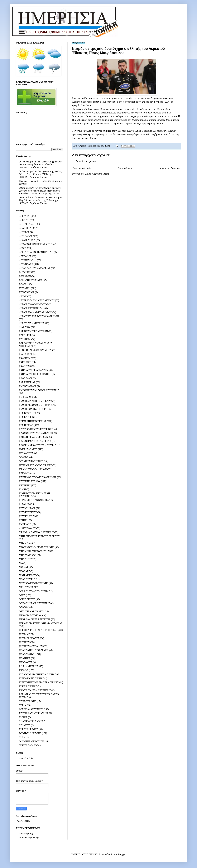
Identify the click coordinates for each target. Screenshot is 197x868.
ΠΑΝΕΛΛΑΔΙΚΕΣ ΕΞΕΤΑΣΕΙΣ (35, 619)
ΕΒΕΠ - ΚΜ (25, 335)
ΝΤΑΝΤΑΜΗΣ (26, 587)
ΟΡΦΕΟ (23, 607)
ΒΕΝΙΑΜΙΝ (25, 276)
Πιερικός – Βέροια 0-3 (30, 181)
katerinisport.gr (26, 834)
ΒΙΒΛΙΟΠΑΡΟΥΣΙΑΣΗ (31, 280)
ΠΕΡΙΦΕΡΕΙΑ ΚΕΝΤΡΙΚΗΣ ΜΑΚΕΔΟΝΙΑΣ (41, 623)
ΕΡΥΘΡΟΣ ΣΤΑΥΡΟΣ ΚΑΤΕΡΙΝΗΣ (36, 433)
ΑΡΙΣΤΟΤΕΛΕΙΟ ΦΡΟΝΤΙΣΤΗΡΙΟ (36, 252)
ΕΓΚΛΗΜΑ (25, 339)
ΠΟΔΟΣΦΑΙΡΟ (27, 654)
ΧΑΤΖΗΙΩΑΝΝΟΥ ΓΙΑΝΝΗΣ (34, 713)
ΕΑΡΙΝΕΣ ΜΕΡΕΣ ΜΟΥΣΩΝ (33, 331)
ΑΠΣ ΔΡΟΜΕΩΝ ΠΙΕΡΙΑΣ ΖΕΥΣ (35, 244)
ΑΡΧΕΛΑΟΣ (25, 256)
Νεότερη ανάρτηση (82, 168)
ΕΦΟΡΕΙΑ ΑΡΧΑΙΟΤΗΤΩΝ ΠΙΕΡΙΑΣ (37, 445)
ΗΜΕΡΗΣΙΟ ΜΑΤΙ (28, 449)
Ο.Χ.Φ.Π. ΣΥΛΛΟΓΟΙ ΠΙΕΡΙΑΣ (35, 591)
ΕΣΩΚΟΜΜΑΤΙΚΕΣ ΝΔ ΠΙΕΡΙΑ (35, 441)
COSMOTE (25, 725)
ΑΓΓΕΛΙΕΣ (25, 216)
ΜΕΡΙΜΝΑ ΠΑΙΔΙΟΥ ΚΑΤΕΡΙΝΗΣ (36, 532)
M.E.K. (23, 737)
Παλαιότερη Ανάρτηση (169, 168)
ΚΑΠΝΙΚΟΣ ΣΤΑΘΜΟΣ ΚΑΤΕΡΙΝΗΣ (38, 477)
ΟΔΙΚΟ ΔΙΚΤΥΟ (27, 599)
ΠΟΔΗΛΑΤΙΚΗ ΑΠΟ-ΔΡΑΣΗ (33, 650)
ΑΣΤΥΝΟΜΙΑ (26, 264)
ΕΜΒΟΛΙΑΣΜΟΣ (28, 386)
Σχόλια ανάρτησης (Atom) (97, 174)
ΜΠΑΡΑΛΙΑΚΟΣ (28, 555)
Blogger (122, 854)
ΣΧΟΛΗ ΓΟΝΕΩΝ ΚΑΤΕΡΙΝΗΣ (35, 690)
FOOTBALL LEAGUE (30, 733)
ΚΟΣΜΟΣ (24, 504)
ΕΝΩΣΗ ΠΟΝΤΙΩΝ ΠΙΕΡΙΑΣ (33, 409)
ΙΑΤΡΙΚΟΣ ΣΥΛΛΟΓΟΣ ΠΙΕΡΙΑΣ (35, 465)
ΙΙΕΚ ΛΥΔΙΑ (25, 473)
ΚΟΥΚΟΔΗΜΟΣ (27, 508)
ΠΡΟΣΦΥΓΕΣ (26, 662)
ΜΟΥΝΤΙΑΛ (25, 543)
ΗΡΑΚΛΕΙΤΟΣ (26, 453)
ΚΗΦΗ (22, 489)
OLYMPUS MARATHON (32, 741)
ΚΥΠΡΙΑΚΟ (25, 524)
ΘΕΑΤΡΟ (23, 457)
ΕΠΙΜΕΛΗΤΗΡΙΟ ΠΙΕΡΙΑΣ (33, 421)
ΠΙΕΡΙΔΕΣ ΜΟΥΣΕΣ (29, 638)
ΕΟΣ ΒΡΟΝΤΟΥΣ (28, 413)
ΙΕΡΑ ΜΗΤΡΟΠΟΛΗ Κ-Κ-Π (33, 469)
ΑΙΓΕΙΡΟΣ (24, 232)
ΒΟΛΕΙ (23, 284)
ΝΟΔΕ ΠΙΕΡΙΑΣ (27, 579)
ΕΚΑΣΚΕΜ (25, 358)
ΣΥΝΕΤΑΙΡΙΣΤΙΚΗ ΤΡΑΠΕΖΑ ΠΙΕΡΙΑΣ (39, 682)
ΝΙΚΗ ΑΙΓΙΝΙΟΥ (27, 575)
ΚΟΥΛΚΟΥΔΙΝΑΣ (28, 512)
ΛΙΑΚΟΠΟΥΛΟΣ (27, 528)
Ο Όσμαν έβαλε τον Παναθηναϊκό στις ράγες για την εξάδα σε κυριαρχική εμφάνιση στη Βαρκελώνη (40, 191)
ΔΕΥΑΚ (23, 296)
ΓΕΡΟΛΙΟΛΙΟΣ (27, 292)
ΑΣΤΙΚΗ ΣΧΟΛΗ (28, 260)
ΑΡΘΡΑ (23, 248)
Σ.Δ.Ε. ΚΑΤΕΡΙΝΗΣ (29, 666)
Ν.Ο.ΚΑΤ (24, 567)
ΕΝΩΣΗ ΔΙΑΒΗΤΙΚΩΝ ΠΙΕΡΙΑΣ (35, 401)
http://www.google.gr (29, 838)
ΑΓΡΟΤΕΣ (24, 220)
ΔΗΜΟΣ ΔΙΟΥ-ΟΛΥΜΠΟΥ (32, 304)
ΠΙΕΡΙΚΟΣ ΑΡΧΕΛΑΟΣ (31, 646)
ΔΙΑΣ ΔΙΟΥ (25, 327)
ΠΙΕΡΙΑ (23, 634)
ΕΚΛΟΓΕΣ (24, 366)
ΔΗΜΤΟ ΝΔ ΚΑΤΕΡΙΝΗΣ (32, 323)
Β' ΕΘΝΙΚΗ (25, 272)
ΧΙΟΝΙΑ (23, 717)
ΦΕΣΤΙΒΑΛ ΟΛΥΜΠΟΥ (31, 709)
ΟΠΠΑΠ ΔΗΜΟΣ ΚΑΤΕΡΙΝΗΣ (34, 603)
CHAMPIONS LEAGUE (31, 721)
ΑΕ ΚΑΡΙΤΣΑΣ (27, 224)
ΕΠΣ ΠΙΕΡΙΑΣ (26, 425)
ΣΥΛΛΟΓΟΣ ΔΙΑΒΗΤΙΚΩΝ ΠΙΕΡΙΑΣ (37, 674)
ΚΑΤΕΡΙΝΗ (25, 485)
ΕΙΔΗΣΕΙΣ (24, 354)
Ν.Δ (21, 563)
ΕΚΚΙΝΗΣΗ (25, 362)
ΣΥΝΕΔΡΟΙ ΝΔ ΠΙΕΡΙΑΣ (31, 678)
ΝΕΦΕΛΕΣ (24, 571)
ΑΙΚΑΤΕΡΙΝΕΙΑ (27, 240)
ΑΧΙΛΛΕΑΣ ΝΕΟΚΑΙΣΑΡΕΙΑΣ (35, 268)
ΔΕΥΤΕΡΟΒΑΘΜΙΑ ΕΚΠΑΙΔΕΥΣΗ (37, 300)
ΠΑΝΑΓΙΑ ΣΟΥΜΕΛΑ (30, 615)
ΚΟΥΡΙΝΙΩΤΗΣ (27, 516)
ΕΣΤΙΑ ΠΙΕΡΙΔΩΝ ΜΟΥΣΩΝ (33, 437)
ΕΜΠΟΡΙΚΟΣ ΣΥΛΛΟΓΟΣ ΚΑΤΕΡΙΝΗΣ (39, 390)
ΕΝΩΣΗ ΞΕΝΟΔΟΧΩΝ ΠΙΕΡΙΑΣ (35, 405)
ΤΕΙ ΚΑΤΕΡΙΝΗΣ (28, 701)
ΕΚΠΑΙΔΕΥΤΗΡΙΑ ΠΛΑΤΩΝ (34, 370)
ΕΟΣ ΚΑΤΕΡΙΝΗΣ (28, 417)
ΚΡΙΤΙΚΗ (24, 520)
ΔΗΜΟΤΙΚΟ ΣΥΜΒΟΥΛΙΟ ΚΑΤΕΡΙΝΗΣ (39, 316)
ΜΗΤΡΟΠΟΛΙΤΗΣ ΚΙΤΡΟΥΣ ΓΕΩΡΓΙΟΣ (39, 536)
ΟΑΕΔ (22, 595)
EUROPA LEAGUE (29, 729)
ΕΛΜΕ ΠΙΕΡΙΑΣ (27, 382)
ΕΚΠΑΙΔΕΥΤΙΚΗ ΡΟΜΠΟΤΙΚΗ (35, 374)
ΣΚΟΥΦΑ (24, 670)
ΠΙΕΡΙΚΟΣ (24, 642)
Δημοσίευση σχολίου (86, 161)
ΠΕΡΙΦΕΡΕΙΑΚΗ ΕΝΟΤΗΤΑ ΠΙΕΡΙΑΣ (38, 630)
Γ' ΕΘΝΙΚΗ (25, 288)
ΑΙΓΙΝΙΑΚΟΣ (26, 236)
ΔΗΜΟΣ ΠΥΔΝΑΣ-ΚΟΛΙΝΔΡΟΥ (35, 312)
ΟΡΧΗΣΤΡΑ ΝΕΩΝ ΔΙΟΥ (32, 611)
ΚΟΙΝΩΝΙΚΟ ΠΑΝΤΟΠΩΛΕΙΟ (35, 500)
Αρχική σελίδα (125, 168)
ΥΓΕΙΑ (22, 705)
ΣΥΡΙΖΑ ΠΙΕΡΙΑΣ (28, 686)
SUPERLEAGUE (27, 745)
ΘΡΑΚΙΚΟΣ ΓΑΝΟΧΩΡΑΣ (32, 461)
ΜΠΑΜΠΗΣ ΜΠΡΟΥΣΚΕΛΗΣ (34, 551)
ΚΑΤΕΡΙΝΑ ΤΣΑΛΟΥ (30, 481)
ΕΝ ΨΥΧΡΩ (25, 397)
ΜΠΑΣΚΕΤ (25, 559)
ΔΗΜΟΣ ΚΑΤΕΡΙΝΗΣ (30, 308)
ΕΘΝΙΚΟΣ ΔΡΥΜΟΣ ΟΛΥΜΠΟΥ (35, 350)
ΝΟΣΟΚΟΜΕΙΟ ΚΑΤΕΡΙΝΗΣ (34, 583)
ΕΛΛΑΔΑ (24, 378)
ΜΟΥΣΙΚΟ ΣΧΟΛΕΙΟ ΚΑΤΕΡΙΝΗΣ (37, 547)
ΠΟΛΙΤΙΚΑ (25, 658)
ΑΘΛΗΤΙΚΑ (25, 228)
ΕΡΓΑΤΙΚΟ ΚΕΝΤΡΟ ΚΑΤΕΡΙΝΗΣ (36, 429)
